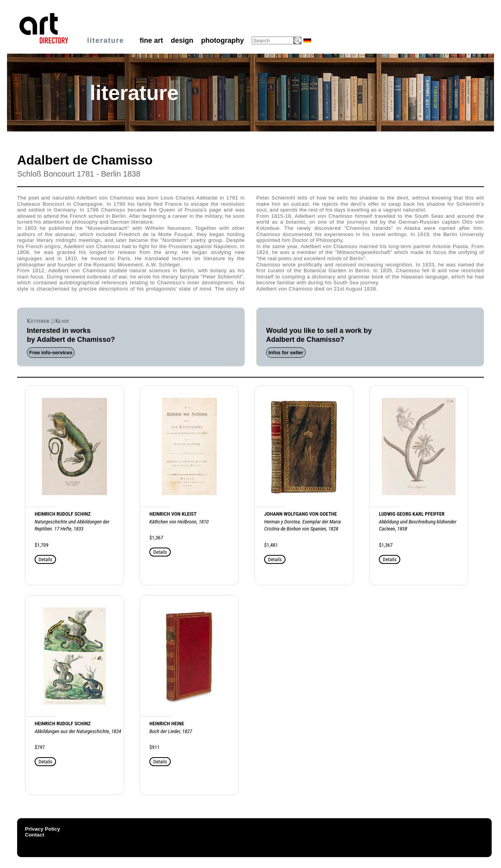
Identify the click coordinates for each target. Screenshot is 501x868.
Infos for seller (286, 353)
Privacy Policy (42, 829)
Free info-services (51, 353)
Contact (35, 835)
